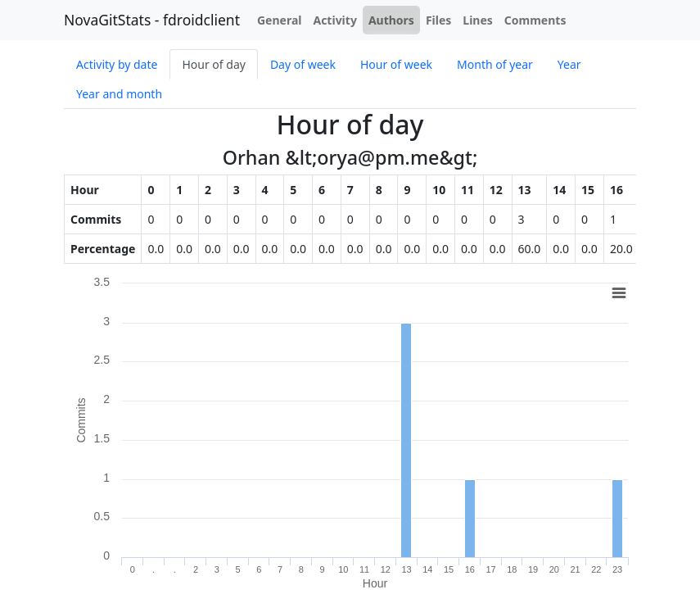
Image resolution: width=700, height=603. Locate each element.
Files (438, 20)
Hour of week (396, 64)
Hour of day (213, 64)
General (280, 20)
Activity (334, 20)
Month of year (495, 64)
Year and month (119, 94)
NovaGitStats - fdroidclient (152, 20)
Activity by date (117, 64)
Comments (535, 20)
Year (569, 64)
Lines (478, 20)
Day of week (303, 64)
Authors (391, 20)
